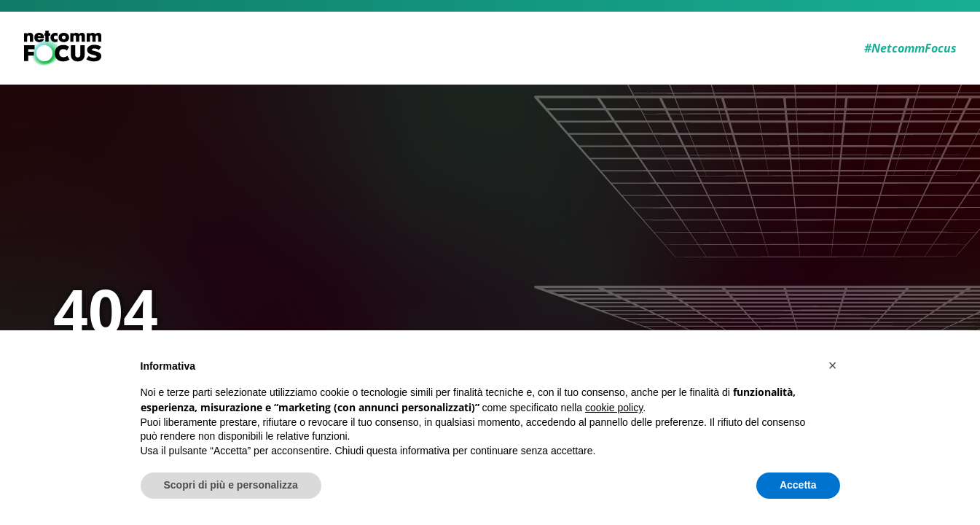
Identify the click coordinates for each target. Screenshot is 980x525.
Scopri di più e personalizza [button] (231, 485)
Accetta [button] (798, 485)
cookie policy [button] (614, 408)
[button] (833, 365)
